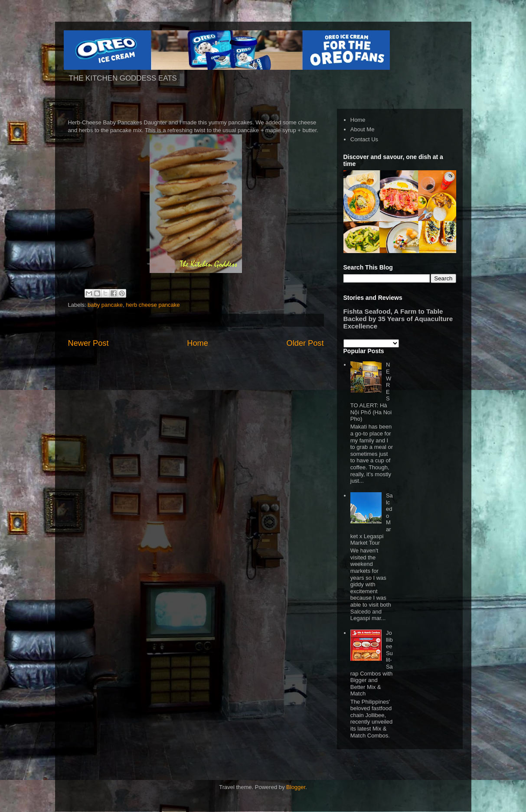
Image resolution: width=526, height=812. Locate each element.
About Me (363, 129)
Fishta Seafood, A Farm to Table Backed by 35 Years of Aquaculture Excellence (398, 319)
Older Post (305, 343)
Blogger (296, 787)
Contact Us (364, 139)
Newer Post (88, 343)
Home (198, 343)
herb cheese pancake (153, 305)
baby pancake (105, 305)
